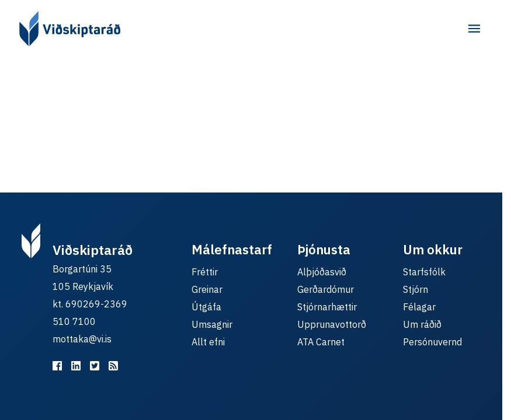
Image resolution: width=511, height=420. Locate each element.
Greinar (207, 289)
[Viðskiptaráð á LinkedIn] (76, 366)
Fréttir (205, 272)
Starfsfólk (424, 272)
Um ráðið (422, 324)
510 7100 (74, 321)
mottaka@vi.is (82, 339)
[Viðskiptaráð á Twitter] (95, 366)
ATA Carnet (321, 342)
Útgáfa (206, 307)
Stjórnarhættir (327, 307)
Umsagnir (212, 324)
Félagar (419, 307)
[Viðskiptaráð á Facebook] (57, 366)
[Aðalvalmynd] (474, 29)
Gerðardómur (326, 289)
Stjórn (416, 289)
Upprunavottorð (332, 324)
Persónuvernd (432, 342)
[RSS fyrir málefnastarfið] (113, 366)
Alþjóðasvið (322, 272)
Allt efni (208, 342)
